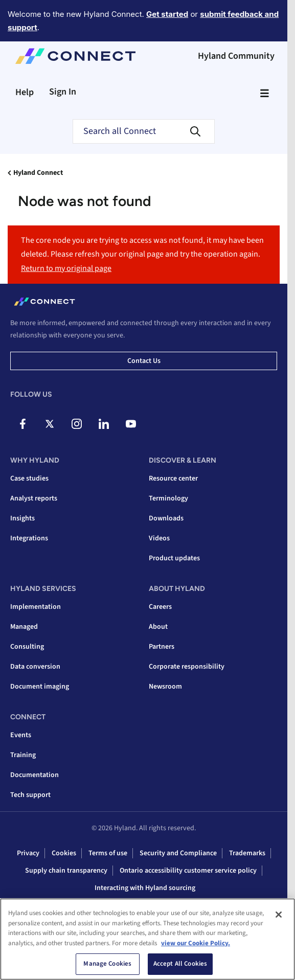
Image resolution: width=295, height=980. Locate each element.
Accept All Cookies (180, 964)
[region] (147, 939)
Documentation (35, 775)
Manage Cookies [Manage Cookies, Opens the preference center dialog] (107, 964)
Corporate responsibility (187, 667)
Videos (159, 538)
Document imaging (40, 687)
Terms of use (108, 853)
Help (25, 92)
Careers (160, 607)
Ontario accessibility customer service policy (188, 871)
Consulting (27, 647)
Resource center (173, 478)
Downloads (166, 518)
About (158, 627)
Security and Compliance (178, 853)
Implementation (36, 607)
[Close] (279, 915)
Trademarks (247, 853)
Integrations (29, 538)
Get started (167, 14)
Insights (22, 518)
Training (23, 755)
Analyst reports (34, 498)
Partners (162, 647)
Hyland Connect (38, 173)
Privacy (28, 853)
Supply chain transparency (66, 871)
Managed (24, 627)
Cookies (64, 853)
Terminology (168, 498)
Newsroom (165, 687)
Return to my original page (66, 268)
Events (21, 735)
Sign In (63, 92)
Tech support (30, 795)
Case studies (29, 478)
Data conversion (35, 667)
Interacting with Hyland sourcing (145, 888)
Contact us (144, 361)
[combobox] (144, 131)
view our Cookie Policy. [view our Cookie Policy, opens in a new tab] (196, 943)
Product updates (174, 558)
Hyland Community (236, 56)
